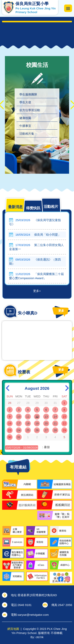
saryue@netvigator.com (33, 615)
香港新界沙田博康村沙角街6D (37, 595)
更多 (51, 311)
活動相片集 (27, 134)
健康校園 (25, 118)
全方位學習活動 (30, 110)
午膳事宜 (25, 126)
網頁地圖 (13, 629)
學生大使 (25, 102)
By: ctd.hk (37, 637)
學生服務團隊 (28, 94)
